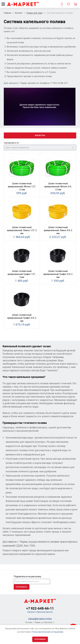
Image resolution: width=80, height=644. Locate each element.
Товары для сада (34, 13)
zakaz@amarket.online (40, 619)
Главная (7, 13)
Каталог (19, 13)
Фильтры (40, 135)
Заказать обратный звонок (40, 612)
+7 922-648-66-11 (40, 608)
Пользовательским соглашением (48, 632)
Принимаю (40, 639)
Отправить (22, 587)
